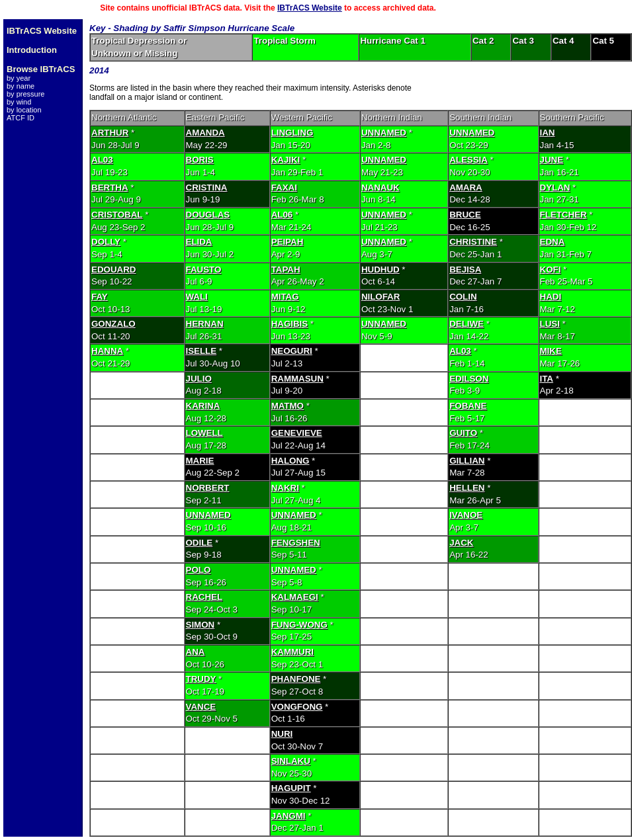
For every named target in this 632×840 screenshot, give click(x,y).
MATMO (288, 406)
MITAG (285, 297)
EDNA (553, 242)
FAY (100, 297)
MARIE (200, 461)
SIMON (201, 625)
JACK (461, 543)
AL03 (102, 160)
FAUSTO (204, 270)
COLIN (463, 297)
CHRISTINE (473, 242)
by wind (19, 102)
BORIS (200, 160)
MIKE (551, 351)
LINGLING (293, 133)
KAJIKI (286, 160)
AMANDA (205, 133)
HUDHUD (381, 270)
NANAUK (381, 188)
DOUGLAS (208, 215)
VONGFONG (297, 707)
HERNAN (205, 324)
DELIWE (467, 324)
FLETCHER (564, 215)
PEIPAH (288, 242)
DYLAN (555, 188)
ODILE (200, 543)
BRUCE (465, 215)
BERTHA (110, 188)
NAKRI (285, 488)
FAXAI (284, 188)
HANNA (107, 351)
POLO (199, 570)
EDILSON (469, 379)
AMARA (466, 188)
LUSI (550, 324)
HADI (551, 297)
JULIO (199, 379)
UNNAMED (384, 133)
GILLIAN (467, 461)
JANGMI (289, 816)
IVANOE (466, 515)
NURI (282, 734)
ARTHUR (110, 133)
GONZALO (113, 324)
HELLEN (467, 488)
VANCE (201, 707)
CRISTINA (207, 188)
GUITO (463, 433)
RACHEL (204, 597)
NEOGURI (292, 351)
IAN (548, 133)
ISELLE (202, 351)
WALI (197, 297)
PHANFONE (296, 679)
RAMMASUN (297, 379)
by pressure (25, 94)
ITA (547, 379)
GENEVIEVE (297, 433)
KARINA (203, 406)
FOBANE (468, 406)
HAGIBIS (290, 324)
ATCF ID (21, 118)
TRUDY (201, 679)
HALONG (291, 461)
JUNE (552, 160)
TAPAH (286, 270)
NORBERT (208, 488)
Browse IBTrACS (41, 69)
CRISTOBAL (117, 215)
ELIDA (199, 242)
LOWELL (204, 433)
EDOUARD (113, 270)
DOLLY (106, 242)
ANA (196, 652)
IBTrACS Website (310, 8)
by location (24, 110)
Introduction (32, 50)
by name (21, 86)
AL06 (282, 215)
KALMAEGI (295, 597)
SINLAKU (291, 761)
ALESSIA (469, 160)
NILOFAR (381, 297)
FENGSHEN (296, 543)
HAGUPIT (291, 788)
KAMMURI (293, 652)
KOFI (551, 270)
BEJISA (465, 270)
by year (19, 78)
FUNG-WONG (299, 625)
